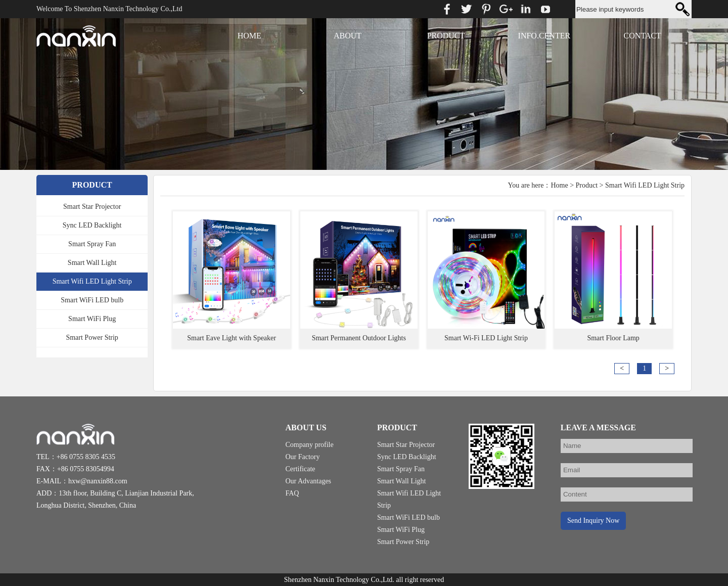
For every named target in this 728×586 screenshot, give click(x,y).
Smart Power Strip (92, 337)
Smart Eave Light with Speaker (232, 338)
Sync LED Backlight (92, 225)
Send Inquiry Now (593, 521)
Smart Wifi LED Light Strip (92, 281)
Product (587, 185)
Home (559, 185)
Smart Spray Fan (92, 244)
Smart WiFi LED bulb (92, 300)
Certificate (300, 469)
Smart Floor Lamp (613, 338)
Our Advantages (308, 481)
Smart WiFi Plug (92, 319)
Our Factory (302, 457)
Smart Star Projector (92, 207)
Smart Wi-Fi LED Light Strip (486, 338)
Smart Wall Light (92, 263)
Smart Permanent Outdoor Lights (359, 338)
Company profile (309, 445)
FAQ (292, 493)
